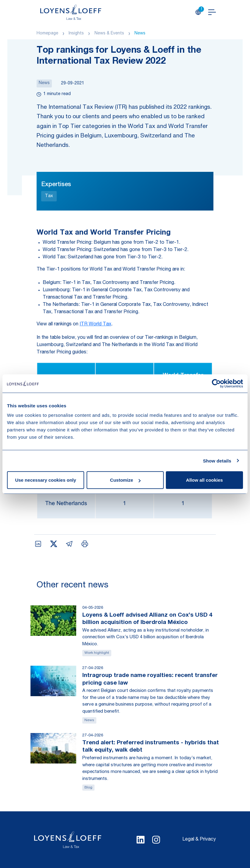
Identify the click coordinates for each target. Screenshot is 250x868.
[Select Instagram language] (156, 840)
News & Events (109, 34)
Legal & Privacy (199, 840)
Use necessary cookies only (45, 480)
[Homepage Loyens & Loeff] (71, 12)
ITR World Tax (95, 324)
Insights (76, 34)
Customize (125, 480)
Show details (217, 461)
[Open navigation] (212, 12)
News (140, 34)
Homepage (47, 34)
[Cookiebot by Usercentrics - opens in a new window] (216, 383)
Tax (49, 196)
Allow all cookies (204, 480)
